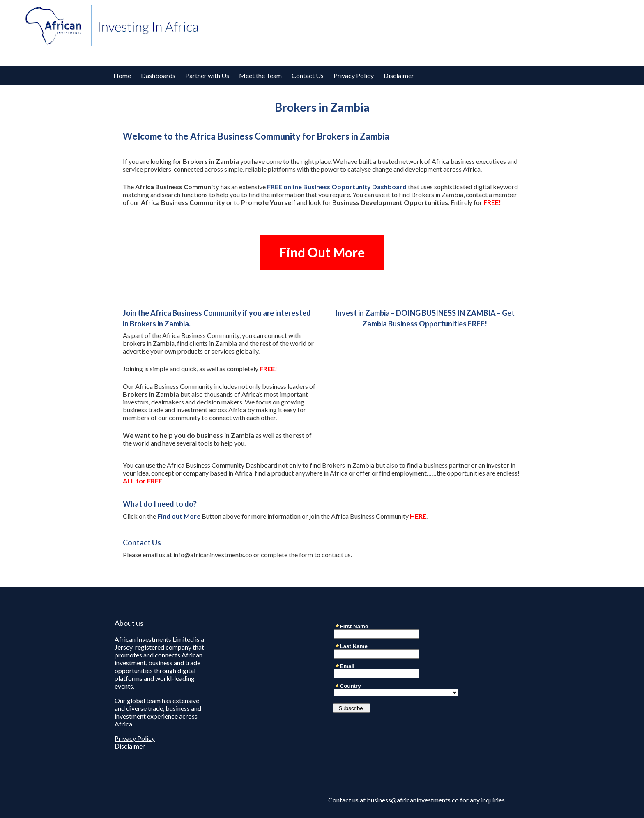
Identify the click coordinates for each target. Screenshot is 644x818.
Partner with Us (207, 75)
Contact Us (308, 75)
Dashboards (158, 75)
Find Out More (322, 252)
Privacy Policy (354, 75)
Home (122, 75)
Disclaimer (399, 75)
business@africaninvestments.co (413, 800)
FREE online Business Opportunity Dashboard (337, 187)
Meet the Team (260, 75)
